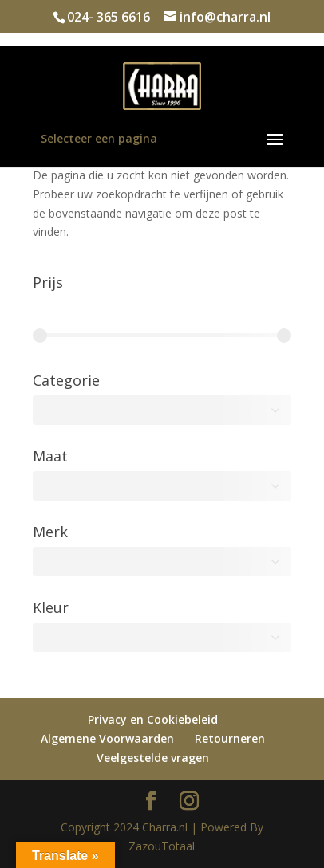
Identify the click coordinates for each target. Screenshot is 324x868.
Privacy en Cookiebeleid (153, 719)
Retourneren (230, 738)
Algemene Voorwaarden (107, 738)
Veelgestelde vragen (153, 758)
